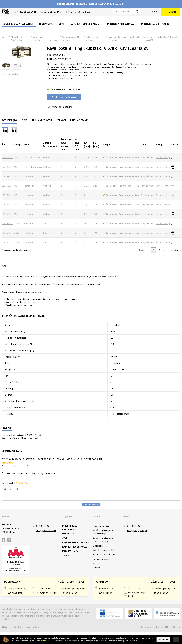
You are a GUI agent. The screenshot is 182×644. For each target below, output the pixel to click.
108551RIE (7, 195)
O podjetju (98, 546)
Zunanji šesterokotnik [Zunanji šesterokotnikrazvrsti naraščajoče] (50, 144)
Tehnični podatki (42, 120)
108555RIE (7, 233)
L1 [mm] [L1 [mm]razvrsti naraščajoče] (96, 144)
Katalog (96, 568)
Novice (96, 563)
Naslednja (174, 250)
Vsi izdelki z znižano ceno (104, 554)
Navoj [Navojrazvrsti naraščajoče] (17, 144)
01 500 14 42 (43, 526)
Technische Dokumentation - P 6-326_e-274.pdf (22, 435)
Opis (24, 120)
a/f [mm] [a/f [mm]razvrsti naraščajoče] (87, 144)
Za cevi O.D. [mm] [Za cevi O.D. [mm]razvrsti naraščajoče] (78, 144)
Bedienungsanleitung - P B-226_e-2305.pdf (20, 438)
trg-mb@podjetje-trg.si (137, 594)
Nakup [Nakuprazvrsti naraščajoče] (159, 144)
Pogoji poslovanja (101, 526)
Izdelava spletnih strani (152, 627)
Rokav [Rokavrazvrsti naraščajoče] (26, 144)
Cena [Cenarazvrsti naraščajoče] (143, 144)
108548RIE (7, 167)
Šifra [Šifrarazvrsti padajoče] (4, 144)
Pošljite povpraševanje (64, 97)
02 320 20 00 (135, 588)
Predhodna (144, 250)
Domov (5, 37)
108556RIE (7, 242)
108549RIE (7, 176)
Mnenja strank (79, 120)
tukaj (45, 641)
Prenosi (61, 120)
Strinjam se (163, 639)
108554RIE (7, 223)
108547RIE (7, 157)
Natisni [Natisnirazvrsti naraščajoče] (175, 144)
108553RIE (7, 214)
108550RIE (7, 186)
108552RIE (7, 205)
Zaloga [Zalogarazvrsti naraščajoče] (106, 144)
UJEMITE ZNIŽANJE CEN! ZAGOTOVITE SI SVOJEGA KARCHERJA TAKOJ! (91, 4)
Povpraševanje (163, 157)
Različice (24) (10, 120)
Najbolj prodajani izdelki (104, 550)
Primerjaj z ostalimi (62, 107)
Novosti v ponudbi (101, 559)
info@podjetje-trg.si (80, 12)
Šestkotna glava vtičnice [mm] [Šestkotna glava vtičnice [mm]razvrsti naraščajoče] (66, 144)
